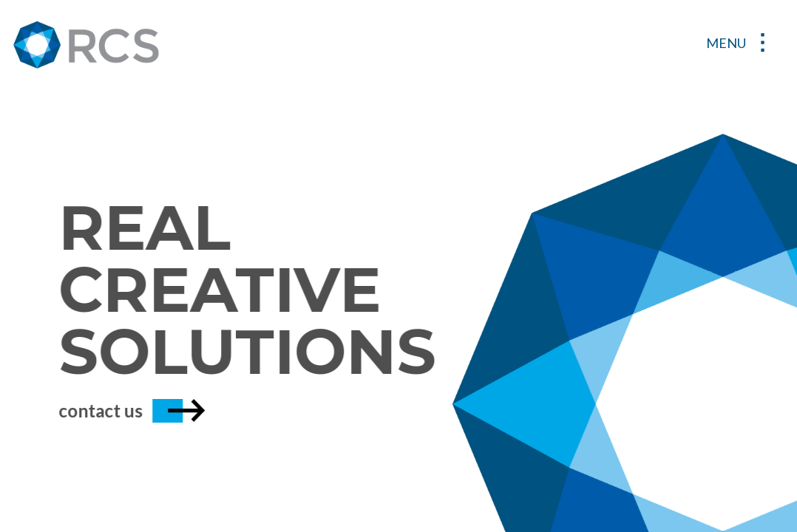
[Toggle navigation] (741, 44)
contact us (122, 410)
